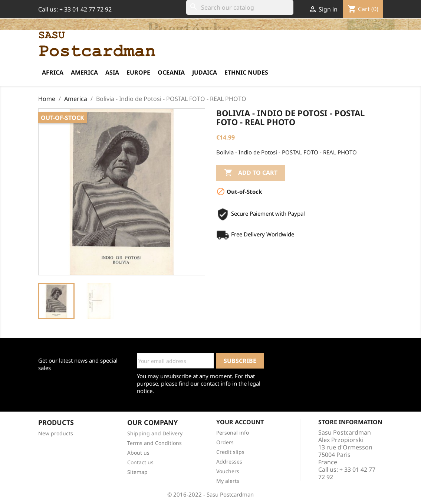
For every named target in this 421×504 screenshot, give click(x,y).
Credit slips (230, 452)
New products (56, 433)
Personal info (233, 433)
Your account (240, 422)
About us (138, 453)
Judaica (205, 72)
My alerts (228, 481)
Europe (138, 72)
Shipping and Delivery (155, 433)
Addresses (229, 462)
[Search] (240, 7)
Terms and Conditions (154, 443)
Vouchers (228, 471)
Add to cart (251, 173)
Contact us (140, 462)
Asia (112, 72)
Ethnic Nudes (246, 72)
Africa (53, 72)
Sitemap (137, 472)
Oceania (171, 72)
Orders (225, 442)
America (84, 72)
